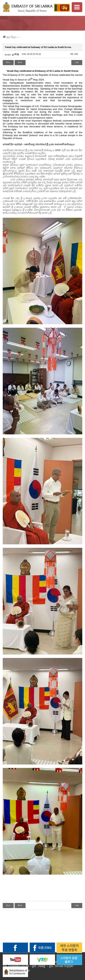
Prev (8, 62)
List (77, 62)
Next (20, 62)
